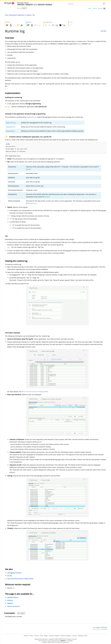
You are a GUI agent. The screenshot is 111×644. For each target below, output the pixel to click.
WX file (10, 576)
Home (90, 8)
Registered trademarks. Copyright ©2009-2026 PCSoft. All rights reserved (56, 639)
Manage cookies (83, 636)
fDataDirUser (32, 203)
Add (20, 613)
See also (103, 31)
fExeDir (28, 169)
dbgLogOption (11, 127)
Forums (37, 636)
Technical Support (54, 636)
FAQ (41, 636)
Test (34, 15)
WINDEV (10, 600)
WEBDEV (10, 603)
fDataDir (47, 197)
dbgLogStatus (11, 131)
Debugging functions (14, 573)
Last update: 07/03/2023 (100, 627)
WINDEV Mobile (13, 597)
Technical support (65, 636)
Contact (74, 636)
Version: (19, 8)
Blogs (46, 636)
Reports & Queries (14, 606)
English (100, 8)
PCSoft (26, 636)
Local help (104, 629)
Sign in (95, 8)
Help (6, 15)
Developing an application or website (20, 15)
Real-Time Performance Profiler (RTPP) (35, 392)
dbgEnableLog (31, 117)
